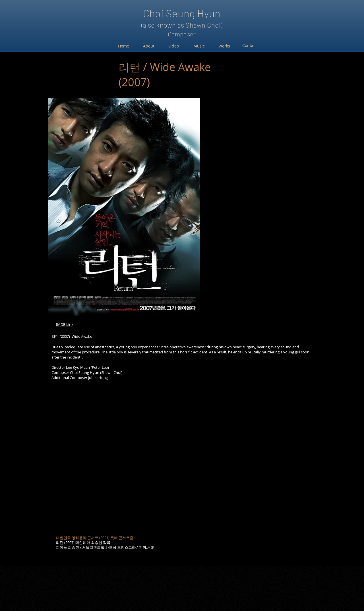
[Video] (174, 46)
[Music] (199, 46)
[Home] (124, 46)
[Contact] (250, 45)
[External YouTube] (179, 463)
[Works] (224, 46)
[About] (149, 46)
